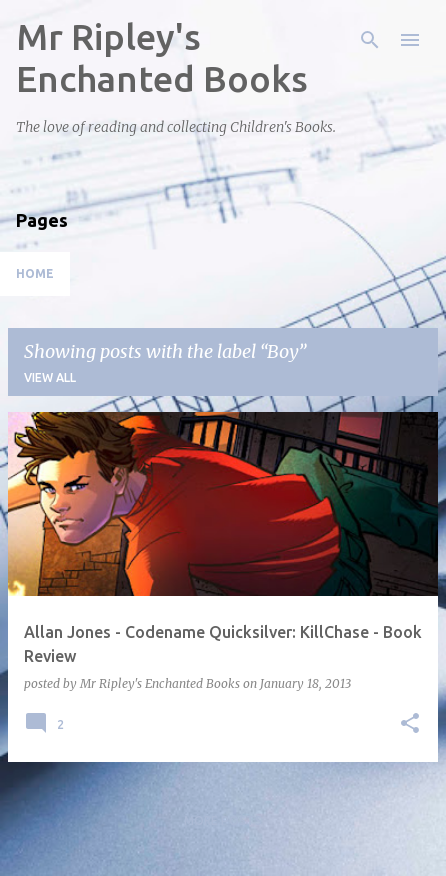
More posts (223, 820)
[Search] (370, 40)
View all (50, 377)
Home (35, 273)
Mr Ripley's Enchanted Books (162, 57)
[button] (410, 724)
